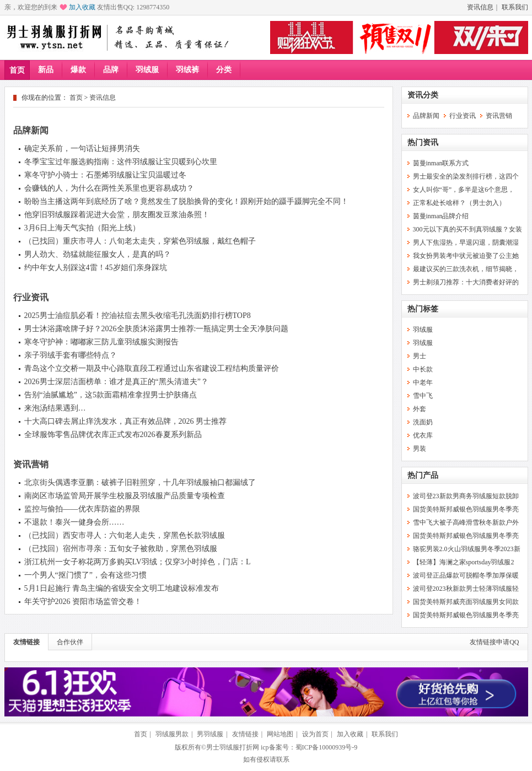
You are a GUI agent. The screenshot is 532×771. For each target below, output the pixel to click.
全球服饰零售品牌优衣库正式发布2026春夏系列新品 (113, 435)
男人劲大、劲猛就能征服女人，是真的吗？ (98, 254)
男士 (420, 356)
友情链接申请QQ (494, 642)
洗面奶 (423, 422)
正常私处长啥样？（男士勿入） (459, 203)
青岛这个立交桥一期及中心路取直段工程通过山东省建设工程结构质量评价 (152, 368)
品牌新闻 (31, 130)
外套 (420, 409)
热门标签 (423, 309)
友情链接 (26, 642)
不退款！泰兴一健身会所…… (74, 522)
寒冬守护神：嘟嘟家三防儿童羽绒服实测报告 (101, 342)
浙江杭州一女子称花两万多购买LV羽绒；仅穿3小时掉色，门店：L (138, 562)
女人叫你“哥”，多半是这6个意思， (464, 190)
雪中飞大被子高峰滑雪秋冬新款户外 (466, 522)
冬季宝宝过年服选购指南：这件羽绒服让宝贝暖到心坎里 (121, 162)
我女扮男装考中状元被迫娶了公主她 (466, 256)
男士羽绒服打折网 (233, 747)
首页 (17, 70)
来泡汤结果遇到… (55, 408)
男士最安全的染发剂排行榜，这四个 (466, 176)
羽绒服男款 (172, 734)
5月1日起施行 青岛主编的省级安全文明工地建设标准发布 (122, 588)
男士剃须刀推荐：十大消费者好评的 (466, 282)
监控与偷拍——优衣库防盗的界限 (82, 509)
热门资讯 (423, 142)
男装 (420, 449)
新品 (46, 70)
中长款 (423, 369)
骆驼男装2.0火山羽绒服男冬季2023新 (467, 549)
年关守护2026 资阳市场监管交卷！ (83, 602)
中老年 (423, 382)
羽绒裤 (187, 70)
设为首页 (315, 734)
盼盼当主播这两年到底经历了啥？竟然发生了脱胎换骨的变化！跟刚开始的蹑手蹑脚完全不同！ (186, 201)
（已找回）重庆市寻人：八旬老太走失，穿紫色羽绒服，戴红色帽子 (140, 241)
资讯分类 (423, 95)
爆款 (78, 70)
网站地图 (280, 734)
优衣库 (423, 435)
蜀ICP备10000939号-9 (327, 747)
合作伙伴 (70, 642)
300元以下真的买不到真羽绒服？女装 (467, 229)
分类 (224, 70)
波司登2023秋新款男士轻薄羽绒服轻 (466, 589)
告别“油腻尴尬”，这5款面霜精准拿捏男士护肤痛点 (111, 395)
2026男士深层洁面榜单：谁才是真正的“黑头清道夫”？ (116, 382)
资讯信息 (480, 7)
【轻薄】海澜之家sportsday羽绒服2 (464, 562)
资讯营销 (31, 464)
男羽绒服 (210, 734)
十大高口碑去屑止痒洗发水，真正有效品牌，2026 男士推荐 (126, 421)
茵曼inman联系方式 (441, 163)
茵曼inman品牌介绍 (441, 216)
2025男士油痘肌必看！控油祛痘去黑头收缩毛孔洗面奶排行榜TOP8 (138, 316)
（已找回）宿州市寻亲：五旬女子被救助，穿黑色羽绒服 (121, 549)
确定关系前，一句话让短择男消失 (82, 149)
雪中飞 (423, 396)
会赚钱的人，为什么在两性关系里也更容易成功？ (109, 188)
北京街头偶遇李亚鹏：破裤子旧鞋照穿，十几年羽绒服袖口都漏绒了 (140, 482)
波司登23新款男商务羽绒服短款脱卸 (466, 496)
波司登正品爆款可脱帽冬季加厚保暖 (466, 575)
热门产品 (423, 475)
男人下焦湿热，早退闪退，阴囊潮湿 (466, 242)
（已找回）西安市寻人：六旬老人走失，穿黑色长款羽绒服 (125, 535)
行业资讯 (31, 297)
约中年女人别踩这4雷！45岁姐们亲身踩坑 (96, 268)
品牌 (111, 70)
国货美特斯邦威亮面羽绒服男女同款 (466, 602)
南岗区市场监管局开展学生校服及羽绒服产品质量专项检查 (125, 496)
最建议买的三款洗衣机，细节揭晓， (466, 269)
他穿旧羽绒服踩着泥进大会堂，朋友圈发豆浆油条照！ (117, 215)
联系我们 (515, 7)
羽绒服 (147, 70)
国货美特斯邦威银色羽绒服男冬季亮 (466, 509)
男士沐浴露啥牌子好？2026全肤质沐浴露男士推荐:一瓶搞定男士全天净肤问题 (157, 329)
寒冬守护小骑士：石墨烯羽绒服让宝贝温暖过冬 (105, 175)
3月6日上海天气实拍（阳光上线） (82, 228)
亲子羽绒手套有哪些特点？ (71, 355)
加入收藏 (82, 7)
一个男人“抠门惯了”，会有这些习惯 (85, 575)
